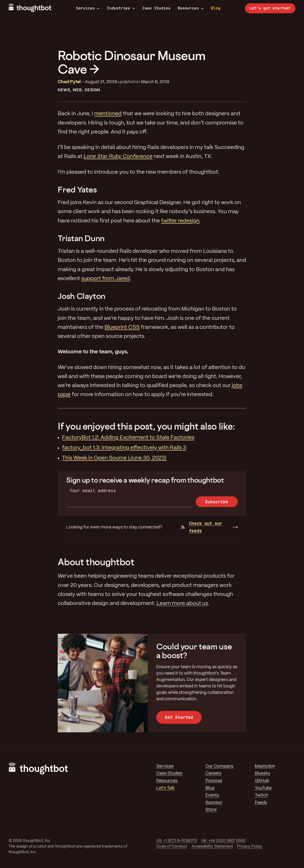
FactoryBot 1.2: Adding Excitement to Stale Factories (128, 438)
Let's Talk (166, 788)
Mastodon (265, 766)
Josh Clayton (82, 296)
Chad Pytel (69, 82)
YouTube (263, 788)
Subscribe (216, 502)
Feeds (261, 803)
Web (77, 90)
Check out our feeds (202, 527)
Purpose (214, 781)
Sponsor (214, 803)
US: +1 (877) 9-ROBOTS (177, 841)
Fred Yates (77, 189)
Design (93, 90)
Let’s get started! (270, 8)
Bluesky (263, 773)
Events (212, 795)
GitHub (262, 781)
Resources (191, 8)
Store (211, 810)
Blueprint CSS (122, 327)
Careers (213, 773)
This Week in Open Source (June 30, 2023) (114, 458)
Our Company (219, 766)
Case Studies (157, 8)
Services (88, 8)
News (64, 90)
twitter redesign (180, 221)
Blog (216, 8)
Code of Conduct (172, 846)
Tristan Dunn (81, 238)
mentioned (108, 114)
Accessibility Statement (212, 846)
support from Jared (105, 279)
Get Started (179, 717)
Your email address (93, 491)
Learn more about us (182, 604)
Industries (121, 8)
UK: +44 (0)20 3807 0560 (223, 841)
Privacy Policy (250, 846)
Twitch (261, 795)
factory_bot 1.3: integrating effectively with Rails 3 (124, 448)
